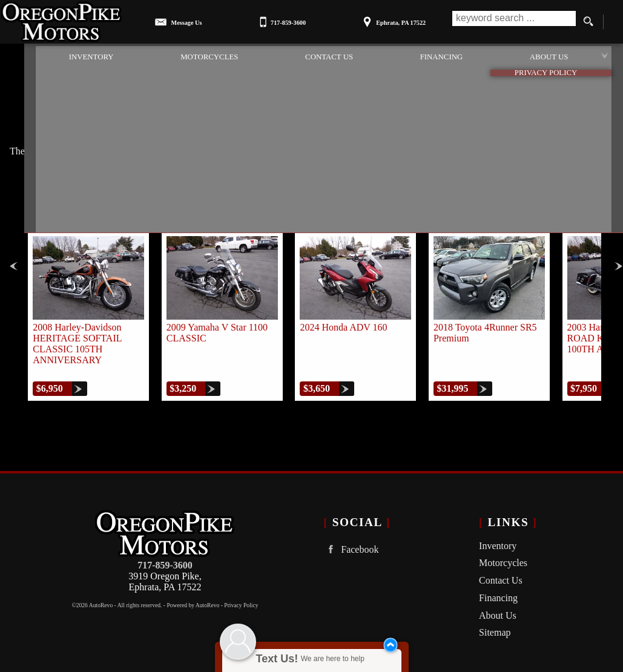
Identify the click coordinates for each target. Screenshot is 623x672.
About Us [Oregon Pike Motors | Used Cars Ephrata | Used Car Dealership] (555, 56)
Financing (498, 592)
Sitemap (495, 626)
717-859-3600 (165, 559)
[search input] (513, 22)
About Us (498, 609)
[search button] (588, 22)
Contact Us (501, 574)
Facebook (351, 543)
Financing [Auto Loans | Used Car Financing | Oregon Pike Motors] (438, 56)
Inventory (498, 539)
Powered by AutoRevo (193, 599)
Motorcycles (188, 56)
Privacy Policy (241, 599)
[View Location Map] (392, 18)
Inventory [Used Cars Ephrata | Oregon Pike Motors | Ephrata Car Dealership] (61, 56)
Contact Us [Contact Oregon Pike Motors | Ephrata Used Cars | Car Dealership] (317, 56)
